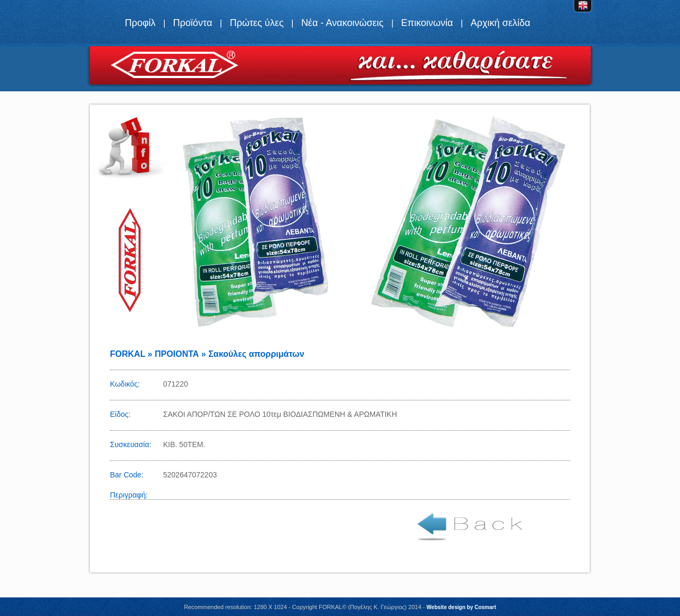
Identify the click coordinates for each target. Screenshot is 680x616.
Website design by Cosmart (461, 607)
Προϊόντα (193, 23)
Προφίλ (140, 23)
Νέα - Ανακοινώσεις (342, 23)
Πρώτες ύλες (256, 23)
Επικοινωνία (427, 23)
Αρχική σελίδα (500, 23)
